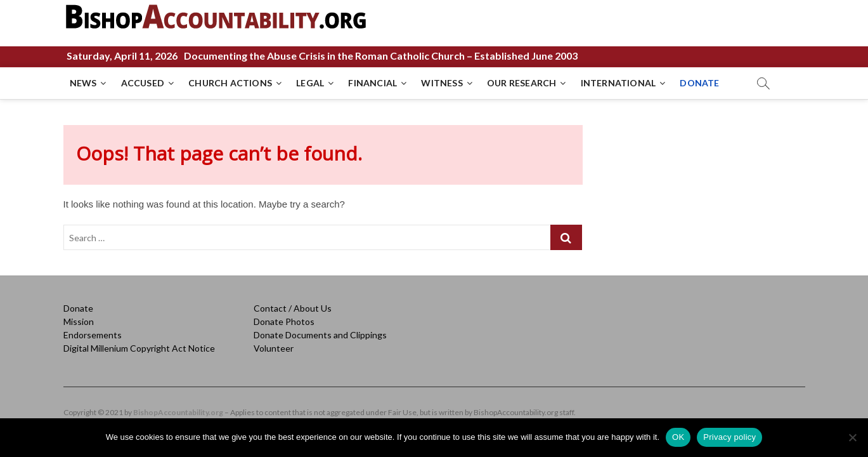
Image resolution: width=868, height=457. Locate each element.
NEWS (83, 83)
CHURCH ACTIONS (230, 83)
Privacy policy (729, 437)
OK (678, 437)
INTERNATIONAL (619, 83)
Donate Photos (284, 321)
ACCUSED (143, 83)
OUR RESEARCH (521, 83)
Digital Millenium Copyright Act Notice (139, 348)
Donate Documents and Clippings (320, 335)
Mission (79, 321)
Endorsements (93, 335)
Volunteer (274, 348)
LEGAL (310, 83)
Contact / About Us (293, 308)
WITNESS (442, 83)
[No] (852, 437)
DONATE (699, 83)
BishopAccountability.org (178, 412)
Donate (78, 308)
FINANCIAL (372, 83)
